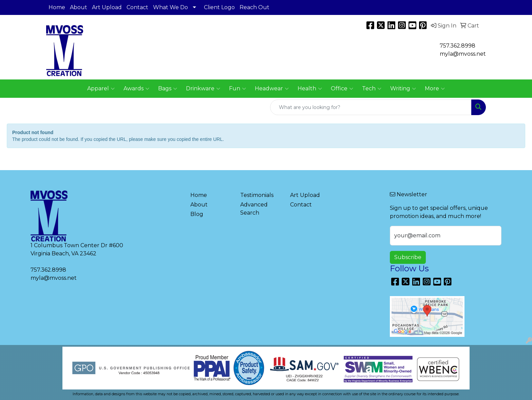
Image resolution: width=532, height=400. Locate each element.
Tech (372, 89)
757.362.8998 (458, 46)
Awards (136, 89)
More (435, 89)
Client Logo (219, 7)
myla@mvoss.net (54, 278)
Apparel (101, 89)
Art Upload (107, 7)
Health (310, 89)
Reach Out (254, 7)
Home (57, 7)
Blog (197, 214)
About (79, 7)
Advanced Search (254, 209)
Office (342, 89)
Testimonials (257, 195)
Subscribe (408, 257)
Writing (403, 89)
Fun (237, 89)
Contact (137, 7)
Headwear (272, 89)
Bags (168, 89)
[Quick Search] (371, 107)
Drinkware (203, 89)
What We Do (170, 7)
